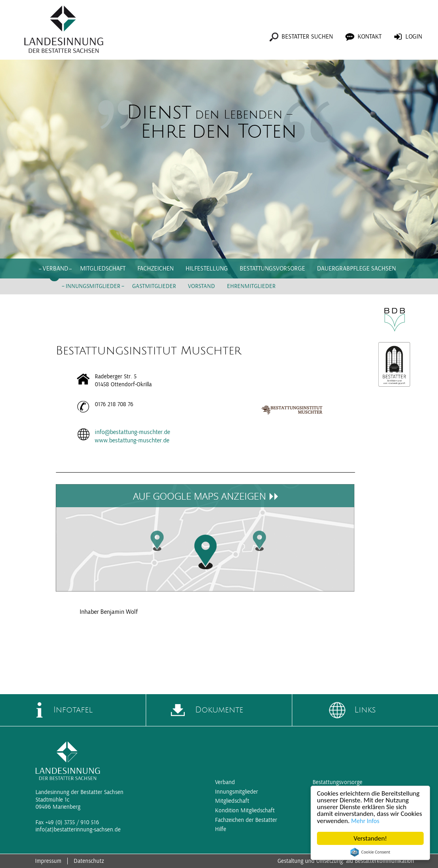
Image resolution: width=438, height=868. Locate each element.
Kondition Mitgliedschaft (245, 811)
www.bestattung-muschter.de (132, 440)
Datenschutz (89, 861)
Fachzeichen (155, 269)
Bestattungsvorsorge (272, 269)
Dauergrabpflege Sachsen (356, 269)
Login (414, 37)
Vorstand (201, 286)
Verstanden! (370, 838)
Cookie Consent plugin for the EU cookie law (370, 852)
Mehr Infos (365, 821)
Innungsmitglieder (93, 286)
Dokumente (219, 710)
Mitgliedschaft (103, 269)
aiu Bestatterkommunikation (380, 861)
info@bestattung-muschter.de (132, 432)
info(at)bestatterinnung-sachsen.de (78, 830)
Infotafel (73, 710)
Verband (55, 269)
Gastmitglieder (154, 286)
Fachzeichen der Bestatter (246, 820)
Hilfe (221, 829)
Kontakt (370, 37)
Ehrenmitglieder (251, 286)
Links (365, 710)
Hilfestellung (207, 269)
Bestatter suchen (307, 37)
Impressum (48, 861)
